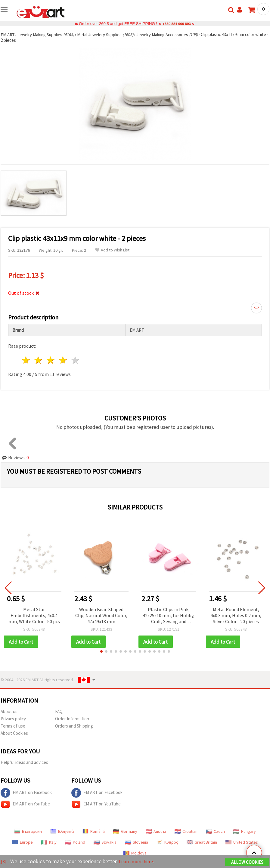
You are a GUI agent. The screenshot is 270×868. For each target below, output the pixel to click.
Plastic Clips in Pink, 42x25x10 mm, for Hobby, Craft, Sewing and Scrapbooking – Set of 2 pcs (169, 616)
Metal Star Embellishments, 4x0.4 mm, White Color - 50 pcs (34, 615)
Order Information (72, 719)
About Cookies (14, 733)
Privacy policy (13, 719)
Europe (22, 842)
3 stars (51, 360)
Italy (49, 842)
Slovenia (137, 842)
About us (9, 712)
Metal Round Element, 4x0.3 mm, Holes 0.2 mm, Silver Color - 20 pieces (236, 615)
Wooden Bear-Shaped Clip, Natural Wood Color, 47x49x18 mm (101, 615)
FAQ (59, 712)
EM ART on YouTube (25, 805)
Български (28, 832)
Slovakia (105, 842)
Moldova (135, 853)
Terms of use (13, 726)
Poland (75, 842)
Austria (156, 832)
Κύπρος (167, 842)
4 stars (63, 360)
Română (94, 832)
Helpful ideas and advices (24, 763)
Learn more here (138, 862)
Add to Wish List (112, 250)
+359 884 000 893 (177, 24)
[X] (4, 862)
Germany (125, 832)
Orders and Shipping (74, 726)
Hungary (245, 832)
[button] (101, 652)
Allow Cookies (247, 862)
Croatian (186, 832)
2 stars (39, 360)
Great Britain (202, 842)
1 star (26, 360)
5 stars (75, 360)
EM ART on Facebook (26, 793)
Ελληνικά (62, 832)
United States (242, 842)
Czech (215, 832)
